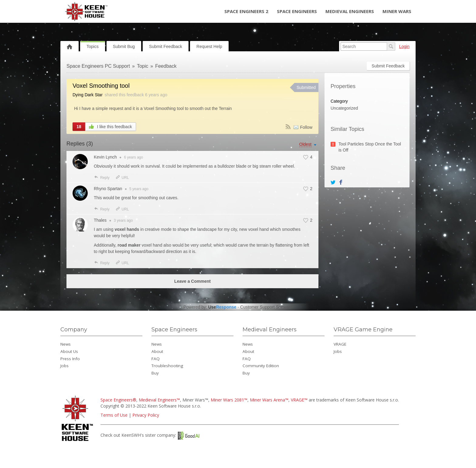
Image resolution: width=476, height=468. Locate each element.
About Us (69, 351)
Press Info (70, 359)
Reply (102, 178)
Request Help (209, 46)
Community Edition (261, 366)
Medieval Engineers (350, 11)
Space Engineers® (118, 400)
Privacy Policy (146, 415)
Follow (306, 127)
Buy (155, 373)
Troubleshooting (167, 366)
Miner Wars (397, 11)
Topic (143, 66)
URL (122, 178)
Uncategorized (344, 108)
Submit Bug (124, 46)
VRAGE (340, 344)
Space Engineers (297, 11)
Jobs (65, 366)
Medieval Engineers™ (159, 400)
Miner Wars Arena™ (269, 400)
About (157, 351)
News (66, 344)
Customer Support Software (266, 307)
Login (404, 46)
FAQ (156, 359)
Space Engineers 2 (246, 11)
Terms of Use (114, 415)
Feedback (166, 66)
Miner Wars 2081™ (229, 400)
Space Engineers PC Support (98, 66)
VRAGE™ (299, 400)
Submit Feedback (166, 46)
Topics (93, 46)
